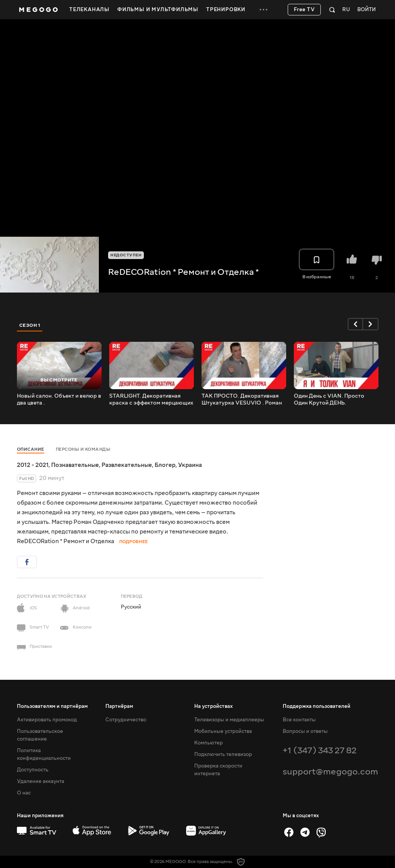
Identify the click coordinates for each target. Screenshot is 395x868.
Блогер (165, 465)
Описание (31, 449)
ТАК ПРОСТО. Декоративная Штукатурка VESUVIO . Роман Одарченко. (242, 400)
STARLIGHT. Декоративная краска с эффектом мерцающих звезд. (151, 400)
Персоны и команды (83, 449)
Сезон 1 (30, 325)
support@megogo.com (330, 772)
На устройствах (213, 706)
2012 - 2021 (33, 465)
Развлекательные (127, 465)
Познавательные (75, 465)
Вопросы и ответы (305, 731)
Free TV (304, 10)
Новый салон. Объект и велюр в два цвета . (59, 400)
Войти (367, 10)
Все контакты (299, 720)
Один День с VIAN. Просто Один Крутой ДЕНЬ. (329, 400)
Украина (190, 465)
